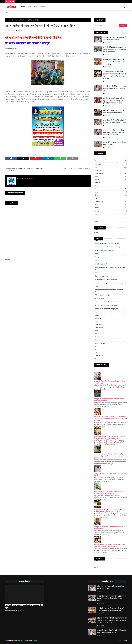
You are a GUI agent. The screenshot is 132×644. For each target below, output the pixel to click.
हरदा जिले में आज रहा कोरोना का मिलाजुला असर (106, 309)
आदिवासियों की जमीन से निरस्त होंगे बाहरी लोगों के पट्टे (107, 247)
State (111, 192)
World (111, 204)
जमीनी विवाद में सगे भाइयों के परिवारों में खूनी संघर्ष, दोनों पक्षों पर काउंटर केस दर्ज (114, 121)
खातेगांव (111, 208)
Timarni (111, 195)
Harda (111, 167)
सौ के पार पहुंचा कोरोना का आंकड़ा (103, 295)
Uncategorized (111, 201)
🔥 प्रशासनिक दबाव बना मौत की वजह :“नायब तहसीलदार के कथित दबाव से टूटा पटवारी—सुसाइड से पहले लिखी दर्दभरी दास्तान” (110, 456)
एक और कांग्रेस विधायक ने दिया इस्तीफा (104, 250)
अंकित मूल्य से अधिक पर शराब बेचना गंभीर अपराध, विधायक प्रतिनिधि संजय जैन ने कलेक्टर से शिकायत (114, 132)
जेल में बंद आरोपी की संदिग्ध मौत (102, 264)
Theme (35, 641)
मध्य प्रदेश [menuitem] (43, 7)
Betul (111, 158)
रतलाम (111, 221)
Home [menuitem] (23, 7)
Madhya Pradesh (111, 189)
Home (7, 12)
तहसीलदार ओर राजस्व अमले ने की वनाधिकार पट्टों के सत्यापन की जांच (110, 268)
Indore (111, 180)
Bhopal (111, 161)
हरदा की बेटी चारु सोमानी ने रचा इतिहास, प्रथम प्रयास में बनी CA (115, 144)
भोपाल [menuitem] (36, 7)
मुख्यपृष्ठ (9, 20)
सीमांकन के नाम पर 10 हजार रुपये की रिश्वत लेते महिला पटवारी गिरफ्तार (114, 112)
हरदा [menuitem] (29, 7)
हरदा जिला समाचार (99, 299)
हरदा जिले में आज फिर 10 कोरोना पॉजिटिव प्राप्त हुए (107, 302)
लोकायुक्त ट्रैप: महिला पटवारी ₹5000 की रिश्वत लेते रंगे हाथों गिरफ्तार (115, 39)
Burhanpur (111, 164)
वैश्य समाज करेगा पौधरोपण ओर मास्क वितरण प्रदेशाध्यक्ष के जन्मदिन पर (108, 291)
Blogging (20, 641)
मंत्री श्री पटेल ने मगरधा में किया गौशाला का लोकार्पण (107, 280)
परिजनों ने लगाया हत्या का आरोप (102, 276)
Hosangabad (111, 170)
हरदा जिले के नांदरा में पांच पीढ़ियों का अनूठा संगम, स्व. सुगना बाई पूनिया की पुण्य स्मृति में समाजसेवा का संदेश (113, 101)
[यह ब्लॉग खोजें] (106, 25)
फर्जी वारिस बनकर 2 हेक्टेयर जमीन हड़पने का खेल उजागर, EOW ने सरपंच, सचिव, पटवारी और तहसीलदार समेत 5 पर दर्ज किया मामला (110, 419)
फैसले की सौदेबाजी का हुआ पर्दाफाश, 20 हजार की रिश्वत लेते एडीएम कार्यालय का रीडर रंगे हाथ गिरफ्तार (115, 50)
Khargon (111, 186)
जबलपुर (111, 215)
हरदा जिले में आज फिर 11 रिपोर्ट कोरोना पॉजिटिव (106, 305)
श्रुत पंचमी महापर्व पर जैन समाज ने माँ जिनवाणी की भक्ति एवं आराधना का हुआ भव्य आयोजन (114, 62)
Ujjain (111, 198)
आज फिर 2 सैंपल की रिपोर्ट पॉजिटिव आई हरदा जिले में (108, 244)
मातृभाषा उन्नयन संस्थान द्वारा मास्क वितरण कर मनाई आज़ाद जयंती (110, 283)
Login (12, 12)
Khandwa (111, 183)
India (111, 176)
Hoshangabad (111, 173)
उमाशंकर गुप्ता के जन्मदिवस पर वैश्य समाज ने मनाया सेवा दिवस (24, 606)
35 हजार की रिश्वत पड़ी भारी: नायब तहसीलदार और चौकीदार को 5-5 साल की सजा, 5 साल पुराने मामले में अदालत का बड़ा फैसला (115, 75)
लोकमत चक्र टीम (11, 30)
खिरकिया (111, 211)
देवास (111, 218)
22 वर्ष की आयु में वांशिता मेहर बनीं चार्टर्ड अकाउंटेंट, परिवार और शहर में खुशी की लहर (114, 88)
